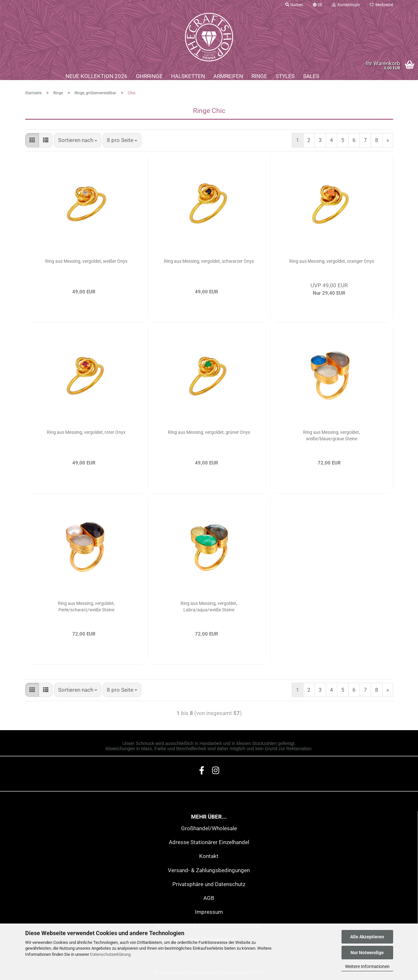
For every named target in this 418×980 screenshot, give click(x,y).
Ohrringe (149, 76)
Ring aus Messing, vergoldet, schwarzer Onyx (209, 261)
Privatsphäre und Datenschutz (209, 884)
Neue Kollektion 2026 (97, 76)
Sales (311, 76)
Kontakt (209, 856)
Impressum (209, 912)
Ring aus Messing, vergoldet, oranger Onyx (332, 261)
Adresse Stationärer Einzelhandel (209, 842)
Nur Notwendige (367, 953)
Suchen (294, 5)
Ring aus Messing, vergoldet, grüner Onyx (209, 432)
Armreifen (228, 76)
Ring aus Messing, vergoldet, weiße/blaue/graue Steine (331, 435)
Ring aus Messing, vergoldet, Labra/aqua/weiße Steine (209, 607)
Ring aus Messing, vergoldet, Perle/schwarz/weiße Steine (86, 607)
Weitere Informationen (367, 966)
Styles (285, 76)
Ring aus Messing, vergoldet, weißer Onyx (86, 261)
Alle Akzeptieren (367, 937)
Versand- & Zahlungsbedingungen (209, 870)
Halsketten (188, 76)
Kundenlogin (346, 5)
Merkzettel (381, 5)
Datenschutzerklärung (110, 954)
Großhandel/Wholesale (209, 828)
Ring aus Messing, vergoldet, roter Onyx (86, 432)
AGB (209, 898)
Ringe (259, 76)
